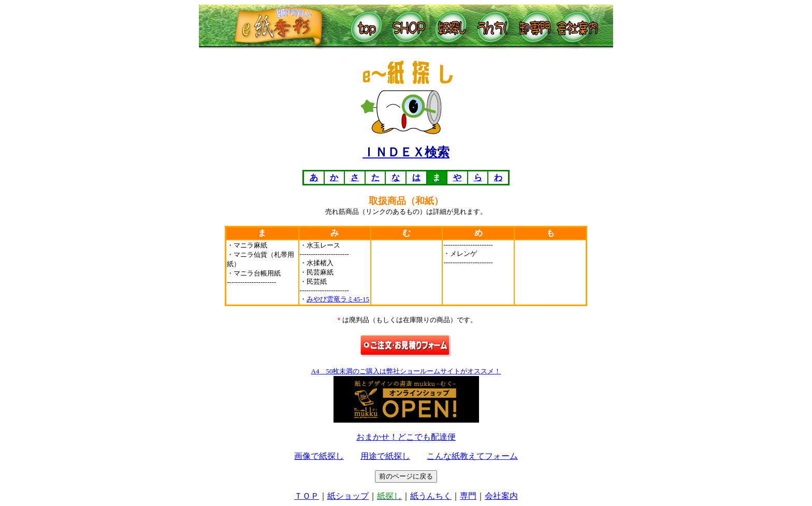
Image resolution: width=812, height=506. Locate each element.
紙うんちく (431, 496)
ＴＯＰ (307, 496)
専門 (468, 496)
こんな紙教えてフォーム (472, 456)
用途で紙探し (385, 456)
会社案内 (501, 496)
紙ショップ (348, 496)
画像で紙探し (319, 456)
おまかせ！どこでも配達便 (406, 437)
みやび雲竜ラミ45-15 (338, 299)
